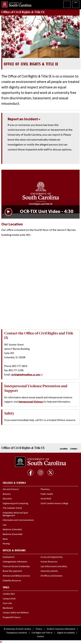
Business (7, 494)
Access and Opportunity (52, 557)
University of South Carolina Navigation (76, 4)
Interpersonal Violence (31, 402)
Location (64, 449)
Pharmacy (45, 489)
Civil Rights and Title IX (42, 633)
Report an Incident (23, 119)
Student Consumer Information (61, 629)
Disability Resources (12, 581)
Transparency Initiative (17, 633)
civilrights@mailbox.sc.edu (26, 375)
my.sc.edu (7, 603)
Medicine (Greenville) (13, 534)
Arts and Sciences (11, 489)
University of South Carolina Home (16, 4)
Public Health (47, 494)
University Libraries (49, 571)
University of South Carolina (18, 629)
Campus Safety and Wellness (16, 613)
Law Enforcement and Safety (54, 567)
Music (5, 539)
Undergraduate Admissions (15, 562)
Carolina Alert (9, 594)
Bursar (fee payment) (12, 571)
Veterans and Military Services (16, 576)
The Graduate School (12, 508)
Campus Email (9, 599)
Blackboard (8, 608)
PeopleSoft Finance (12, 618)
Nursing (6, 544)
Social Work (46, 499)
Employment (9, 557)
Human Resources (49, 562)
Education (7, 499)
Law (5, 525)
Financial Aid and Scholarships (16, 567)
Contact (74, 449)
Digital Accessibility (66, 633)
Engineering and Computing (15, 504)
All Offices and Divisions (51, 576)
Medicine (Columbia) (12, 530)
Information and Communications (18, 520)
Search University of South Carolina (67, 4)
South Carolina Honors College (54, 504)
